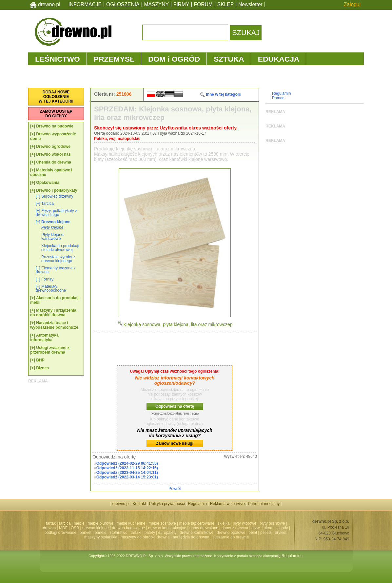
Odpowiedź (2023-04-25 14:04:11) (127, 473)
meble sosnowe (162, 523)
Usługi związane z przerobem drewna (50, 350)
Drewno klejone (56, 222)
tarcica (65, 523)
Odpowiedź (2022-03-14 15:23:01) (127, 477)
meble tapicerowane (196, 523)
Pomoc (278, 98)
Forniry (47, 279)
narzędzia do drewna (191, 537)
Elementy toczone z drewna (56, 270)
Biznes (42, 368)
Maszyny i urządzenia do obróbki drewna (53, 313)
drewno (49, 528)
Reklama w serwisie (227, 504)
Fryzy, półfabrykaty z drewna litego (56, 213)
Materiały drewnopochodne (51, 288)
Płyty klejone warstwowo (52, 237)
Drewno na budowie (55, 126)
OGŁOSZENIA (123, 4)
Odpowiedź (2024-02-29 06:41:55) (127, 463)
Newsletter (250, 4)
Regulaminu (292, 556)
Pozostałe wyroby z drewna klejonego (58, 259)
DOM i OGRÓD (174, 59)
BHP (40, 360)
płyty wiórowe (245, 523)
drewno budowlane (129, 528)
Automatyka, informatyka (45, 338)
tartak (51, 523)
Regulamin (281, 93)
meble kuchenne (131, 523)
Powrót (175, 489)
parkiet (86, 533)
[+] (33, 126)
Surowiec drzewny (57, 196)
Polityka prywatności (167, 504)
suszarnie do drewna (231, 537)
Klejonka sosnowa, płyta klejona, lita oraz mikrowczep (175, 324)
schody (282, 528)
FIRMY (181, 4)
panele (101, 533)
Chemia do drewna (54, 162)
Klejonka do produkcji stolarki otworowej (60, 248)
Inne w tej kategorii (220, 94)
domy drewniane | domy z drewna (219, 528)
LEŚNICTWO (58, 59)
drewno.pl (49, 4)
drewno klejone (96, 528)
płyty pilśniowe (272, 523)
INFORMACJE (85, 4)
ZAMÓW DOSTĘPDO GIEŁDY (56, 114)
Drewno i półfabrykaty (57, 190)
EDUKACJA (279, 59)
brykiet (281, 533)
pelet (253, 533)
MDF (63, 528)
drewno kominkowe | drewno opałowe (213, 533)
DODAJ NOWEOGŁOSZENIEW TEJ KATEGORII (56, 97)
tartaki (136, 533)
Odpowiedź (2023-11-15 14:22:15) (127, 468)
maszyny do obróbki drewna (145, 537)
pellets (266, 533)
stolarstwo (119, 533)
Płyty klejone (52, 227)
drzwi (256, 528)
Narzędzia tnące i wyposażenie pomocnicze (54, 325)
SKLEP (225, 4)
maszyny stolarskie (101, 537)
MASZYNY (157, 4)
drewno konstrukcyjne (167, 528)
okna (268, 528)
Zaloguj (352, 4)
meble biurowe (101, 523)
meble (79, 523)
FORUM (203, 4)
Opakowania (48, 183)
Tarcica (48, 204)
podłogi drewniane (60, 533)
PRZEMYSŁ (114, 59)
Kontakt (139, 504)
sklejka (224, 523)
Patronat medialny (264, 504)
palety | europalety (161, 533)
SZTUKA (229, 59)
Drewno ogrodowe (53, 146)
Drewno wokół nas (53, 154)
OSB (75, 528)
